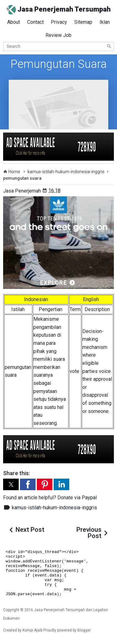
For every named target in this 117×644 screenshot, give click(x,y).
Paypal (89, 498)
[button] (11, 484)
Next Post (30, 530)
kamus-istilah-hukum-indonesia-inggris (54, 508)
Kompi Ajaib (32, 630)
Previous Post (89, 533)
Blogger (84, 630)
